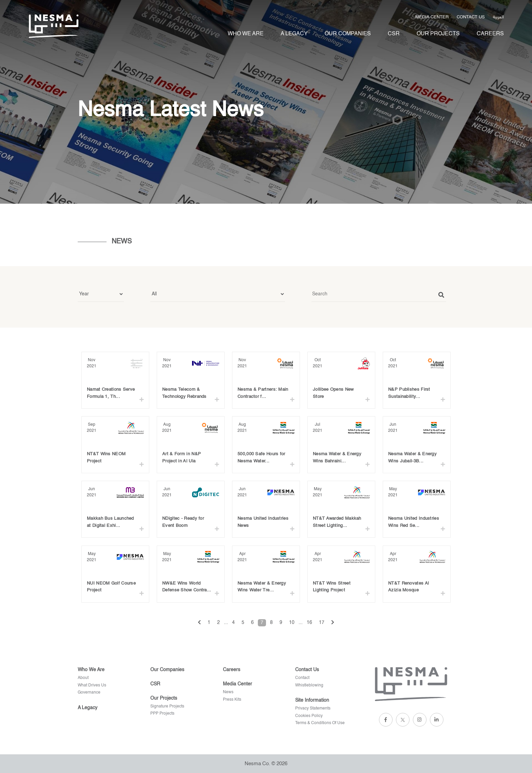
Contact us (471, 17)
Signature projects (167, 706)
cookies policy (309, 716)
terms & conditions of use (320, 723)
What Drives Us (92, 685)
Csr (394, 34)
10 (292, 623)
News (228, 692)
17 (322, 623)
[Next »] (333, 623)
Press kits (232, 700)
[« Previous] (199, 623)
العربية (498, 16)
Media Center (432, 17)
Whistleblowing (309, 685)
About (83, 678)
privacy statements (313, 708)
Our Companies (348, 34)
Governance (89, 693)
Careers (490, 34)
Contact (302, 678)
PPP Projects (162, 714)
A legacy (294, 34)
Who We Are (246, 34)
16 (309, 623)
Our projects (438, 34)
